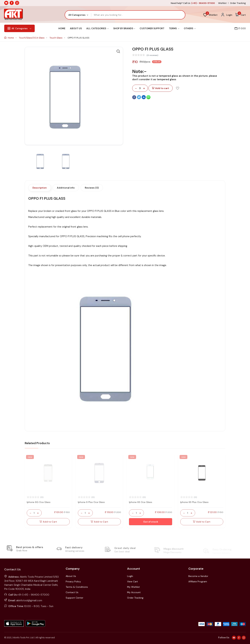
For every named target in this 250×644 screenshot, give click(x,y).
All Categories (97, 28)
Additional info (66, 188)
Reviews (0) (92, 188)
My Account (134, 592)
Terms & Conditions (77, 587)
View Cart (133, 581)
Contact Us (72, 592)
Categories (19, 28)
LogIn (130, 576)
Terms (174, 28)
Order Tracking (238, 3)
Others (190, 28)
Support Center (74, 598)
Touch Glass (56, 38)
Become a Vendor (198, 576)
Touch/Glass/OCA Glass (32, 38)
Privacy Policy (73, 581)
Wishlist (222, 3)
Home (62, 28)
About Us (76, 28)
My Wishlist (133, 587)
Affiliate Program (198, 581)
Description (40, 188)
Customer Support (152, 28)
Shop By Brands (124, 28)
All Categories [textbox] (77, 15)
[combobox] (78, 15)
